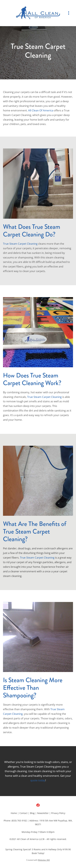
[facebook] (38, 805)
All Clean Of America (41, 110)
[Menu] (69, 13)
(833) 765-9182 (19, 821)
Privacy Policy (58, 813)
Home (14, 813)
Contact (23, 813)
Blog (32, 813)
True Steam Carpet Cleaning (20, 244)
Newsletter (43, 813)
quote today (38, 780)
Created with (38, 860)
